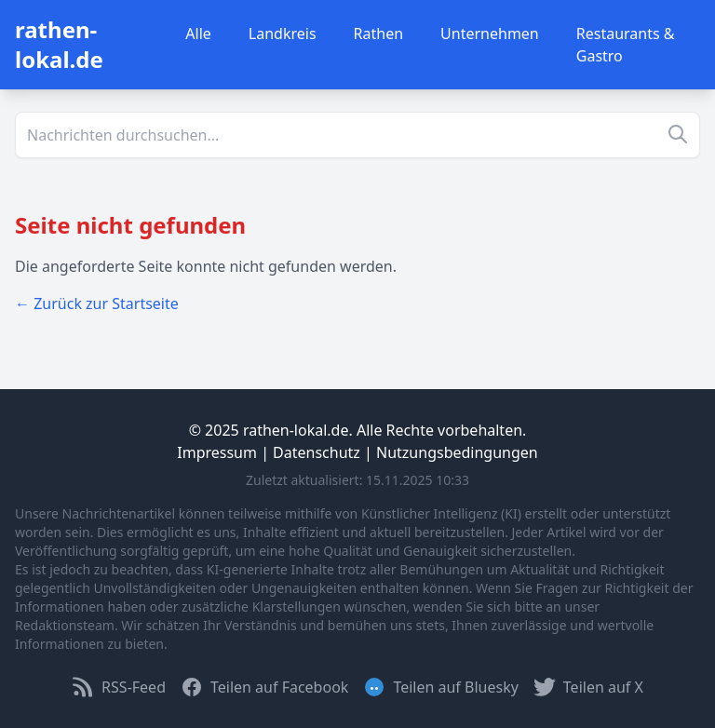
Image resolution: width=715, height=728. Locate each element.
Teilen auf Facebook (264, 687)
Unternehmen (490, 34)
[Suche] (357, 135)
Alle (198, 34)
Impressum (217, 452)
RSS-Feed (119, 687)
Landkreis (283, 34)
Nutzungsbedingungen (457, 452)
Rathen (379, 34)
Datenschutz (317, 452)
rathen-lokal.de (59, 44)
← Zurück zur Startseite (97, 303)
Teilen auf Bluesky (440, 687)
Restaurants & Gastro (626, 45)
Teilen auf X (588, 687)
